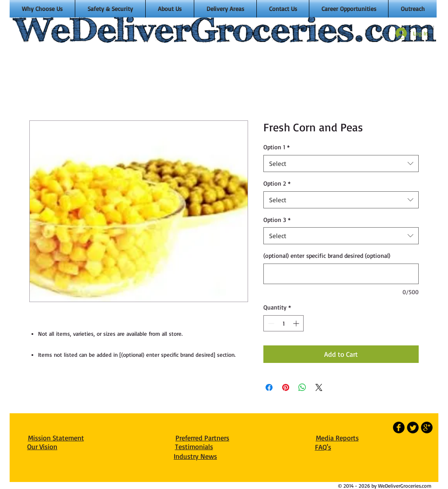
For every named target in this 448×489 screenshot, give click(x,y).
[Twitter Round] (413, 427)
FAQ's (323, 447)
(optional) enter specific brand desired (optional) (327, 255)
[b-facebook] (399, 427)
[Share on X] (319, 387)
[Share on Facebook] (269, 387)
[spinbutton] (283, 323)
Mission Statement (56, 438)
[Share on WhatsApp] (302, 387)
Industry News (195, 456)
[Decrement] (270, 323)
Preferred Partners (202, 438)
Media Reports (337, 438)
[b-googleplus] (427, 427)
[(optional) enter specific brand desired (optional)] (341, 274)
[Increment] (297, 323)
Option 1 (276, 147)
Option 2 (277, 183)
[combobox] (341, 164)
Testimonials (194, 447)
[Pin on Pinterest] (286, 387)
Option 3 (277, 220)
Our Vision (42, 447)
